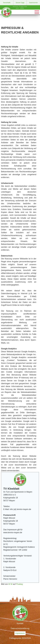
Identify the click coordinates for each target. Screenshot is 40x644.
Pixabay (20, 584)
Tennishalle (7, 3)
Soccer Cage (20, 3)
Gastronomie (33, 3)
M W (10, 584)
